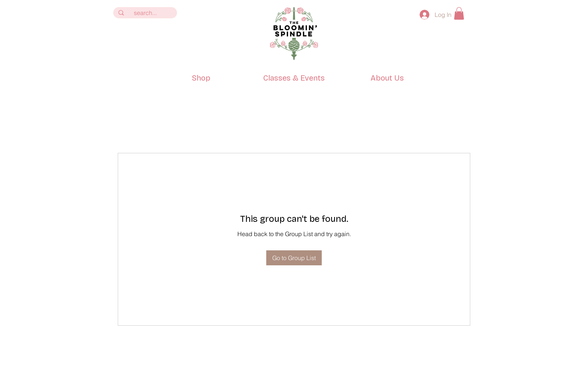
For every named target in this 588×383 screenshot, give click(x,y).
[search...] (145, 13)
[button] (459, 13)
